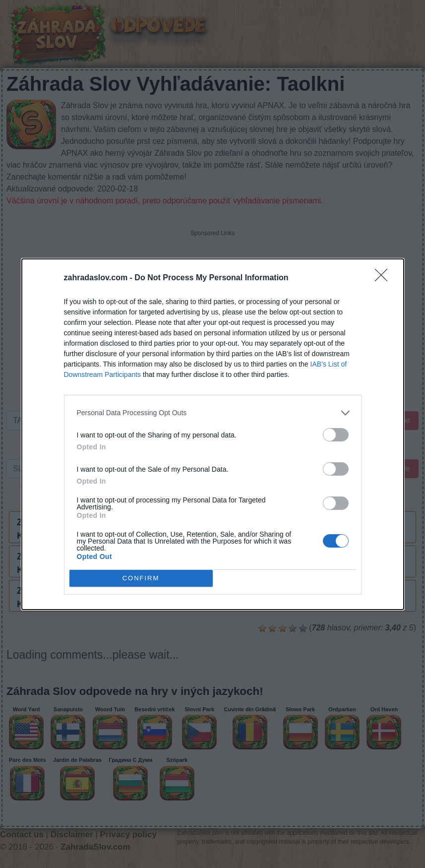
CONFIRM (141, 578)
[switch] (336, 435)
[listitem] (213, 413)
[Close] (384, 278)
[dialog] (213, 434)
